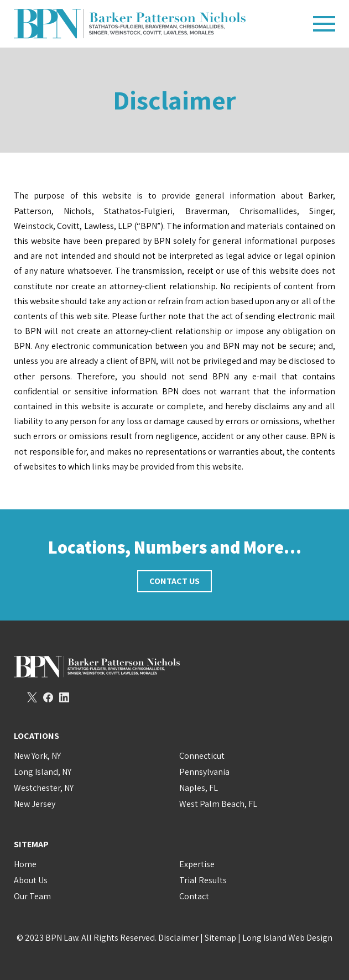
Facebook (48, 697)
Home (25, 864)
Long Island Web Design (287, 938)
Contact (194, 896)
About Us (31, 880)
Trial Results (203, 880)
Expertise (197, 864)
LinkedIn (64, 697)
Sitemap (220, 938)
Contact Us (175, 581)
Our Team (32, 896)
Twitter (32, 697)
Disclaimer (178, 938)
